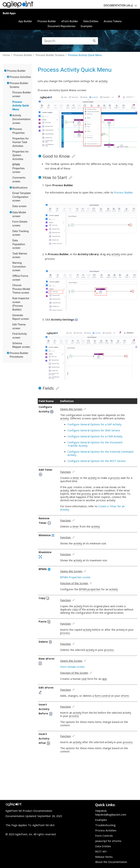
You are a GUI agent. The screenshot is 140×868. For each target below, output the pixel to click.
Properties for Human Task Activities (21, 142)
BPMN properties (90, 589)
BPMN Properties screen (19, 168)
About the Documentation (111, 862)
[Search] (94, 41)
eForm (125, 696)
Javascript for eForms (108, 841)
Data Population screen (19, 244)
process (115, 478)
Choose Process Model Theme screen (21, 289)
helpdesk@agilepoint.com (111, 814)
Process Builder (47, 21)
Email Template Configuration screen (22, 197)
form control (102, 696)
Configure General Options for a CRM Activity (95, 436)
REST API (101, 851)
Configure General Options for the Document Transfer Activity (95, 444)
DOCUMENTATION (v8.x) (118, 5)
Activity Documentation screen (22, 119)
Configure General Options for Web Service (94, 430)
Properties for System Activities (21, 155)
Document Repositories (61, 26)
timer (76, 478)
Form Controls (104, 836)
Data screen (20, 206)
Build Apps (9, 13)
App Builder (25, 21)
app (104, 679)
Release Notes (104, 857)
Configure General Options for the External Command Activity (100, 453)
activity (103, 81)
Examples (87, 26)
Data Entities (91, 21)
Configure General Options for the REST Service (97, 461)
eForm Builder (70, 21)
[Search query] (70, 41)
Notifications (20, 188)
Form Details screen (72, 667)
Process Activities (20, 77)
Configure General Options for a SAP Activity (94, 424)
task (84, 679)
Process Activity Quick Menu (85, 55)
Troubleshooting (105, 825)
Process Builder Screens (50, 55)
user (70, 487)
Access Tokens (113, 21)
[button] (5, 71)
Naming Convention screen (19, 267)
